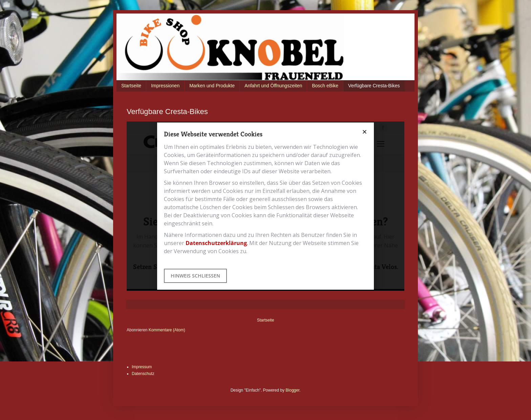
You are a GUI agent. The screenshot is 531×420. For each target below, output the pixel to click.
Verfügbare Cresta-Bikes (374, 86)
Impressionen (165, 86)
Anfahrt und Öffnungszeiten (273, 86)
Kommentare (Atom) (167, 330)
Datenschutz (143, 374)
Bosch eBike (325, 86)
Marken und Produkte (212, 86)
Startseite (131, 86)
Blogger (292, 390)
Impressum (142, 367)
